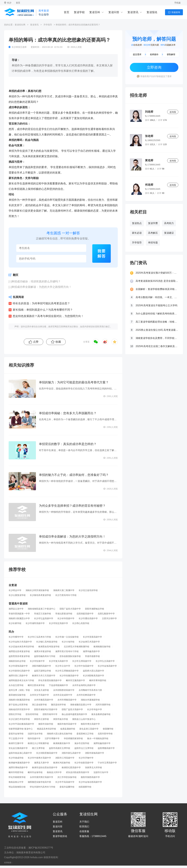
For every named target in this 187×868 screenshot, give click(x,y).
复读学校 (79, 12)
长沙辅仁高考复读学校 (47, 642)
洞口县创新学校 (39, 705)
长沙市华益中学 (95, 709)
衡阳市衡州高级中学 (67, 724)
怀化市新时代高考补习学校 (43, 787)
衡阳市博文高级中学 (90, 724)
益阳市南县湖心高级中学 (20, 753)
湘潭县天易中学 (42, 763)
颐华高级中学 (34, 738)
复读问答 (114, 12)
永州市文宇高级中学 (39, 695)
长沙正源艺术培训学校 (19, 719)
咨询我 (173, 112)
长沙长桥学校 (15, 623)
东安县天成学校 (42, 690)
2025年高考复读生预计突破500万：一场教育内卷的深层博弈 (157, 273)
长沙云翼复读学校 (17, 595)
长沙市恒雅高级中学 (69, 676)
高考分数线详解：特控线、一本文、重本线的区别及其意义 (157, 297)
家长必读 (137, 233)
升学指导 (48, 25)
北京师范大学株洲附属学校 (77, 647)
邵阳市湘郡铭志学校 (95, 609)
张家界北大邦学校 (93, 767)
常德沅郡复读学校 (64, 614)
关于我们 (84, 822)
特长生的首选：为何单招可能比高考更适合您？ (41, 303)
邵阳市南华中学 (50, 714)
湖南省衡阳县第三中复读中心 (42, 609)
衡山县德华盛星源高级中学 (74, 714)
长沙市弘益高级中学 (44, 618)
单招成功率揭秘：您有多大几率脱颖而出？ (68, 413)
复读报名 (152, 12)
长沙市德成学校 (16, 758)
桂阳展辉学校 (85, 787)
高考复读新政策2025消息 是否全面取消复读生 (157, 281)
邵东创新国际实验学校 (70, 656)
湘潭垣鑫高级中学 (102, 743)
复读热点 (137, 223)
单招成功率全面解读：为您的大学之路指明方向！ (42, 287)
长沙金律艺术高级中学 (89, 642)
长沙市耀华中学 (16, 637)
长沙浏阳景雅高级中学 (47, 753)
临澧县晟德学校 (68, 729)
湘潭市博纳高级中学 (18, 767)
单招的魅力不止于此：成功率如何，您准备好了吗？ (74, 475)
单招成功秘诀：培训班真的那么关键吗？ (36, 281)
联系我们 (84, 827)
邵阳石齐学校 (15, 714)
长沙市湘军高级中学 (35, 623)
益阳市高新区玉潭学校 (60, 748)
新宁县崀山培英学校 (18, 705)
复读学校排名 (60, 836)
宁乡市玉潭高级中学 (107, 763)
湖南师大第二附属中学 (64, 590)
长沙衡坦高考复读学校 (40, 595)
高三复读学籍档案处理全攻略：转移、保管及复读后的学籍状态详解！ (157, 322)
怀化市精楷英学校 (17, 777)
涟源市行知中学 (101, 772)
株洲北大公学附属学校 (38, 743)
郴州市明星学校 (16, 772)
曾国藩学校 (108, 729)
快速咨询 (176, 12)
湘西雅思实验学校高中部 (39, 782)
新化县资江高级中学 (89, 729)
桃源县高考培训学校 (47, 729)
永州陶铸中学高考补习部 (90, 690)
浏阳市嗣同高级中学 (42, 666)
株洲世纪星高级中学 (71, 767)
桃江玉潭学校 (38, 748)
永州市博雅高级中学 (67, 700)
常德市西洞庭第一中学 (19, 614)
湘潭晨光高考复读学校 (19, 651)
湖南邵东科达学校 (17, 661)
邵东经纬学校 (32, 714)
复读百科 (95, 12)
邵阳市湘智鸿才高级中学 (46, 709)
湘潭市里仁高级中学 (18, 676)
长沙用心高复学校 (81, 623)
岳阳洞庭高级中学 (85, 614)
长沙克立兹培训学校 (88, 590)
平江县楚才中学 (16, 738)
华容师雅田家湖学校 (73, 738)
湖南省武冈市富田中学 (19, 709)
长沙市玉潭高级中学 (82, 661)
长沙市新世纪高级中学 (19, 671)
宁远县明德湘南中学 (58, 685)
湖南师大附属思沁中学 (19, 618)
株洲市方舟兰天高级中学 (44, 676)
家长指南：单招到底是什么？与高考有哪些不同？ (43, 310)
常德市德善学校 (92, 656)
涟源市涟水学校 (35, 734)
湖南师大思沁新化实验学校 (60, 734)
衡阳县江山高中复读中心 (84, 719)
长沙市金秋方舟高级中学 (20, 642)
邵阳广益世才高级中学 (70, 609)
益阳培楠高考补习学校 (45, 656)
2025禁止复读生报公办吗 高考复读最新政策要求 (157, 330)
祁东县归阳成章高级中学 (78, 772)
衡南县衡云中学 (16, 782)
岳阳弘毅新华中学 (106, 614)
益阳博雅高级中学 (106, 748)
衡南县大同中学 (54, 772)
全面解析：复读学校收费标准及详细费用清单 (157, 289)
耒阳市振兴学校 (61, 719)
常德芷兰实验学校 (43, 614)
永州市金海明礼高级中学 (84, 685)
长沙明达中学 (15, 590)
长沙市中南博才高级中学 (39, 758)
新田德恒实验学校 (17, 695)
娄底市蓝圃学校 (67, 787)
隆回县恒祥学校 (58, 705)
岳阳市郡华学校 (105, 734)
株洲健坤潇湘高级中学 (19, 763)
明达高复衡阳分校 (17, 787)
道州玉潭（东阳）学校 (19, 690)
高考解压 (153, 233)
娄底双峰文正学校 (85, 734)
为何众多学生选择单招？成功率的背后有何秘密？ (72, 506)
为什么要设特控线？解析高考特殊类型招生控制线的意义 (157, 314)
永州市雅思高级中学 (44, 700)
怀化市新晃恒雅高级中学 (50, 680)
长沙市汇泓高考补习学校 (39, 637)
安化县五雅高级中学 (18, 748)
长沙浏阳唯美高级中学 (93, 676)
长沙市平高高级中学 (65, 782)
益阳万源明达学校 (43, 671)
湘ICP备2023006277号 (41, 848)
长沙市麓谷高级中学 (88, 618)
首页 (18, 3)
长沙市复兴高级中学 (58, 661)
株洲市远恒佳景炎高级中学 (45, 767)
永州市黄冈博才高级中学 (42, 777)
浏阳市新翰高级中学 (95, 753)
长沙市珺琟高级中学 (18, 666)
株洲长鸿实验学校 (62, 763)
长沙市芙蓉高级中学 (92, 637)
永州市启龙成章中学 (63, 695)
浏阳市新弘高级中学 (71, 753)
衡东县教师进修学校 (101, 714)
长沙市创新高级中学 (84, 763)
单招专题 (153, 243)
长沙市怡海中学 (37, 661)
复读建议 (169, 233)
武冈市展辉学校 (103, 705)
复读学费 (153, 223)
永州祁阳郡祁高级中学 (64, 690)
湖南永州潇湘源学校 (90, 700)
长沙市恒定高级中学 (58, 623)
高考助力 (169, 223)
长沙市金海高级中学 (107, 666)
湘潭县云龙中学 (16, 609)
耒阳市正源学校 (42, 719)
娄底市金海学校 (16, 734)
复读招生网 (20, 25)
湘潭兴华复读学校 (43, 651)
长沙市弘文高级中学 (105, 661)
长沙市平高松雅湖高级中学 (21, 724)
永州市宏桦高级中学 (86, 695)
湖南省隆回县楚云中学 (81, 705)
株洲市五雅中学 (16, 743)
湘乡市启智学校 (82, 743)
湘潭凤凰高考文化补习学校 (21, 680)
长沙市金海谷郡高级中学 (90, 782)
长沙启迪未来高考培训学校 (21, 647)
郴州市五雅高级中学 (75, 680)
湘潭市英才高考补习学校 (67, 651)
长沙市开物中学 (86, 758)
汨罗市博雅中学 (52, 738)
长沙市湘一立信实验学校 (67, 637)
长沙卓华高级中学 (66, 618)
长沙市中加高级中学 (84, 666)
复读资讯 (133, 12)
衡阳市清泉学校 (46, 724)
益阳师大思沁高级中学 (93, 671)
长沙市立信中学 (63, 666)
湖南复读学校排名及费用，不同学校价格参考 (157, 338)
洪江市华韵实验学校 (67, 777)
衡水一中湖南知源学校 (98, 738)
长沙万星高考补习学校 (66, 595)
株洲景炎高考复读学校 (49, 647)
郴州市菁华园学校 (98, 680)
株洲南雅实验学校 (102, 647)
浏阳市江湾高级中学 (65, 758)
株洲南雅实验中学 (62, 743)
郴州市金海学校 (35, 772)
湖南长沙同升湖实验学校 (37, 590)
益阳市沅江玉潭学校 (84, 748)
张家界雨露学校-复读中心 (21, 729)
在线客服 (84, 831)
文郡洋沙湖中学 (109, 618)
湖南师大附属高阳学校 (19, 700)
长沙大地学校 (68, 642)
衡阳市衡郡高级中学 (90, 777)
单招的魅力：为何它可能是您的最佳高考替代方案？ (74, 382)
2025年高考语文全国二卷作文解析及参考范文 (157, 346)
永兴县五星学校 (16, 685)
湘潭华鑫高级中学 (91, 651)
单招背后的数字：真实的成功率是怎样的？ (68, 444)
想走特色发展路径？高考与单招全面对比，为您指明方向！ (48, 316)
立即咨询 (154, 67)
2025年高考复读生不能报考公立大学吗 (157, 305)
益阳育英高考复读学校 (19, 656)
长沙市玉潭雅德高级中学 (67, 671)
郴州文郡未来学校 (36, 685)
